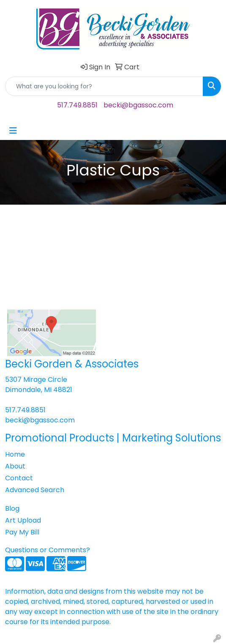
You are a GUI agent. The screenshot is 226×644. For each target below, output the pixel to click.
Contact (19, 478)
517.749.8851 (77, 105)
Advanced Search (35, 490)
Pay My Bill (22, 532)
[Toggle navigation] (13, 131)
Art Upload (23, 520)
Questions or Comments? (48, 550)
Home (15, 454)
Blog (12, 508)
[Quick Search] (104, 86)
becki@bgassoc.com (138, 105)
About (15, 466)
